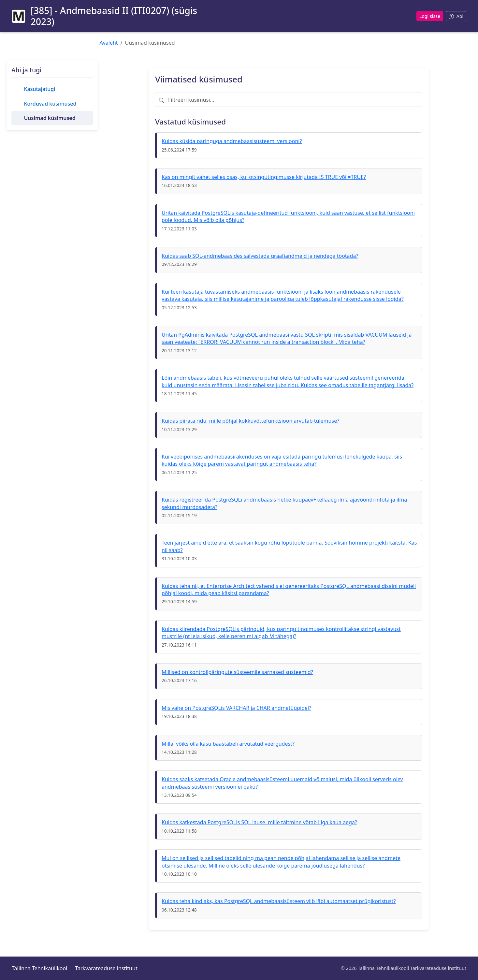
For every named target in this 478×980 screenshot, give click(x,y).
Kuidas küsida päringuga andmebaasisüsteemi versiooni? (232, 141)
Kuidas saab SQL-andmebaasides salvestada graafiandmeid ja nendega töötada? (260, 256)
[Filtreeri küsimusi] (289, 100)
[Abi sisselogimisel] (456, 16)
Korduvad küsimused (50, 104)
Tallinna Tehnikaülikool (39, 968)
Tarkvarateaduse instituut (106, 968)
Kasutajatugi (39, 89)
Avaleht (109, 43)
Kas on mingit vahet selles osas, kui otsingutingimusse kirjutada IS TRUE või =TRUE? (264, 177)
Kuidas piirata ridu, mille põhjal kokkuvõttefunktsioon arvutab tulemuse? (250, 421)
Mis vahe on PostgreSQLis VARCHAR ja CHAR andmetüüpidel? (236, 708)
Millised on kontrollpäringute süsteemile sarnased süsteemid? (237, 672)
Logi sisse (430, 16)
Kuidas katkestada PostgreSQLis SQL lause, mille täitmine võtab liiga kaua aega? (259, 822)
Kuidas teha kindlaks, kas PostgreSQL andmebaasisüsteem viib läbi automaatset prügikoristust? (279, 901)
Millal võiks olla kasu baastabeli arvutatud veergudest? (228, 744)
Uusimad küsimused (50, 118)
